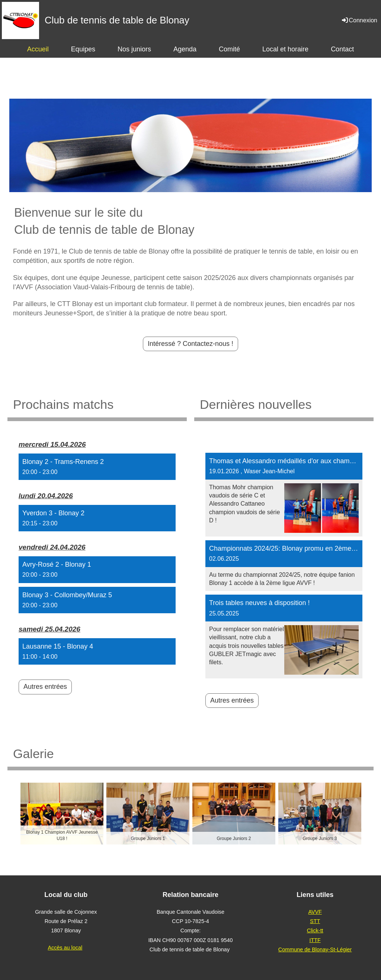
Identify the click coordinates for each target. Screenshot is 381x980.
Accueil (38, 49)
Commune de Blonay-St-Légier (315, 949)
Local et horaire (285, 49)
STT (315, 921)
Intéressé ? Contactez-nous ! (190, 344)
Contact (342, 49)
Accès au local (65, 948)
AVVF (315, 912)
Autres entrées (45, 687)
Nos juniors (134, 49)
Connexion (359, 20)
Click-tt (315, 930)
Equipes (83, 49)
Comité (229, 49)
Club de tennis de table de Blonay (117, 20)
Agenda (185, 49)
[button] (97, 467)
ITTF (315, 940)
